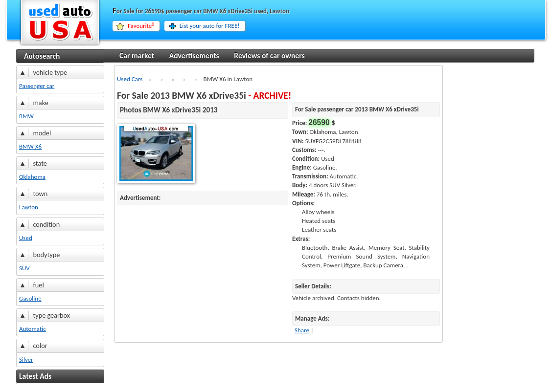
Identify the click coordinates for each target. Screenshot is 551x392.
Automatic (33, 329)
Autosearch (42, 56)
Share (302, 330)
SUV (24, 268)
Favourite (141, 26)
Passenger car (37, 86)
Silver (26, 359)
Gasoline (30, 298)
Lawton (29, 207)
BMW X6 (30, 146)
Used (26, 238)
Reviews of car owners (269, 55)
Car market (137, 55)
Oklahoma (32, 177)
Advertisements (194, 55)
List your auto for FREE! (210, 26)
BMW (26, 116)
